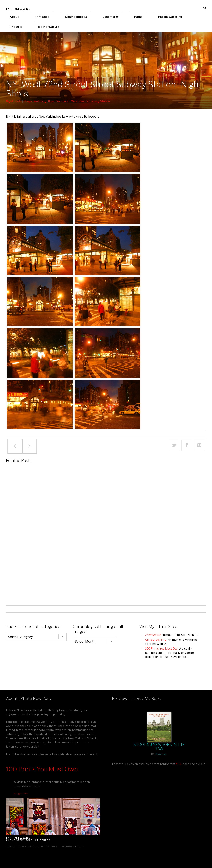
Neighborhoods (76, 17)
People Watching (170, 17)
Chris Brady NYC (156, 640)
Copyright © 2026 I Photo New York (32, 846)
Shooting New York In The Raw (159, 747)
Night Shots (14, 101)
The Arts (16, 27)
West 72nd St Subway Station (91, 101)
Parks (138, 17)
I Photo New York (18, 9)
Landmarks (111, 17)
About (14, 17)
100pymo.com (21, 793)
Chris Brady (161, 754)
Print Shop (42, 17)
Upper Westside (59, 101)
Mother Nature (49, 27)
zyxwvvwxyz (153, 635)
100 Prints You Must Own (162, 648)
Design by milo (73, 846)
